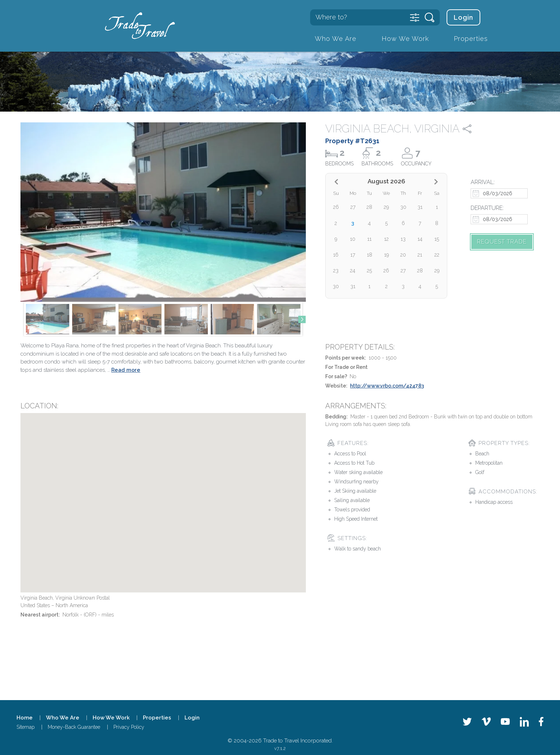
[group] (48, 319)
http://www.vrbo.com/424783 (387, 386)
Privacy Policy (129, 727)
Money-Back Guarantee (74, 727)
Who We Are (336, 39)
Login (463, 17)
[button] (302, 319)
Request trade (502, 242)
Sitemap (25, 727)
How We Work (405, 39)
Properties (471, 39)
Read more (126, 370)
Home (25, 718)
